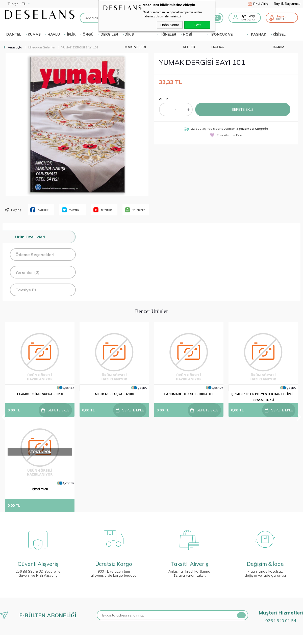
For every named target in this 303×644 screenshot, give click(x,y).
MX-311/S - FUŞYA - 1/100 (114, 394)
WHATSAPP (135, 210)
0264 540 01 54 (281, 525)
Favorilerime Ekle (226, 135)
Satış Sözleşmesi (16, 590)
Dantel (14, 34)
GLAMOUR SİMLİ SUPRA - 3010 (40, 394)
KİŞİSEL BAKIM (279, 36)
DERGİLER (109, 34)
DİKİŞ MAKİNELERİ (135, 36)
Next (299, 369)
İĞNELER (169, 34)
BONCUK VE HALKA (222, 36)
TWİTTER (70, 210)
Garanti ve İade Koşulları (23, 600)
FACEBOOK (40, 210)
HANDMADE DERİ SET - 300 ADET (189, 394)
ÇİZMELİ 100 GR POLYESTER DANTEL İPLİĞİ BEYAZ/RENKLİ (263, 397)
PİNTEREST (103, 210)
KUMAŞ (34, 34)
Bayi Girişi (260, 4)
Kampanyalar (89, 580)
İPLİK (71, 34)
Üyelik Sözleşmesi (17, 580)
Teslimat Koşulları (17, 571)
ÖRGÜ (88, 34)
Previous (4, 369)
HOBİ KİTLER (189, 36)
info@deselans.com (246, 616)
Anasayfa (86, 571)
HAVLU (54, 34)
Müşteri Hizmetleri (93, 619)
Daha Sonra (170, 25)
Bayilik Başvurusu (287, 4)
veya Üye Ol (248, 20)
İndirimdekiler (89, 609)
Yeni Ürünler (88, 600)
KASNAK (259, 34)
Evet (197, 25)
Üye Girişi (248, 16)
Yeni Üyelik (163, 571)
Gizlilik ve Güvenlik (17, 609)
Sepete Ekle (243, 109)
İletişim (84, 590)
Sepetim (85, 628)
